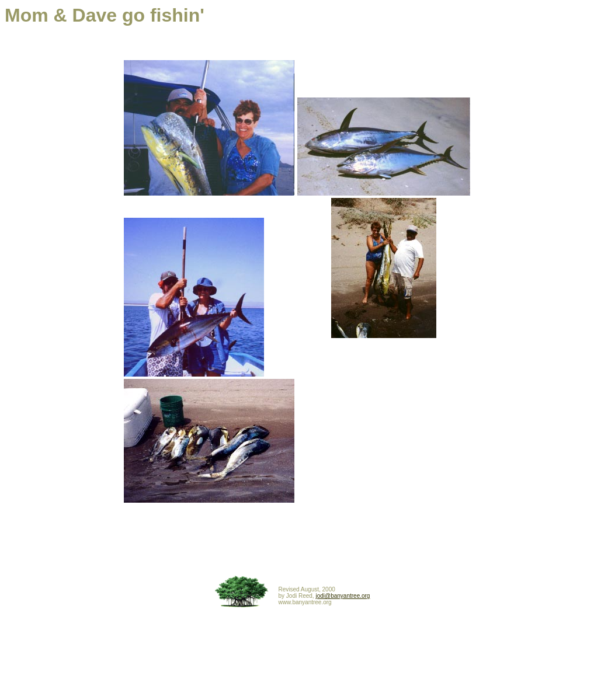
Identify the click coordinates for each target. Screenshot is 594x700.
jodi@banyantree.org (343, 596)
